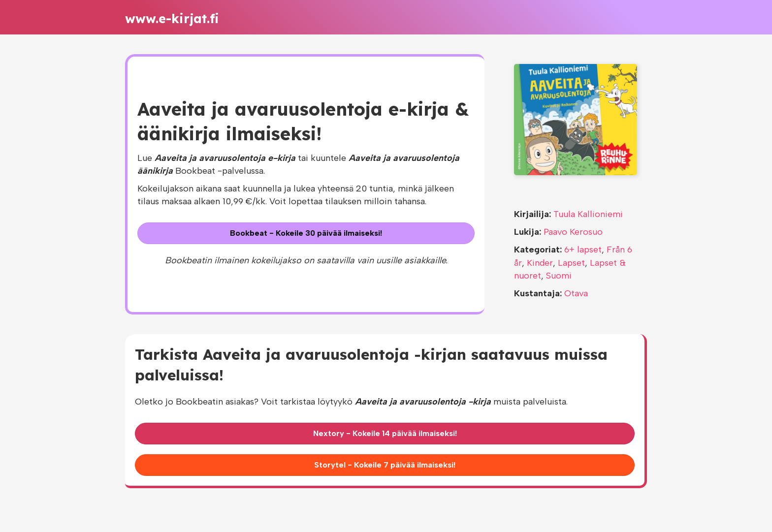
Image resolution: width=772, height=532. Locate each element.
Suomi (559, 276)
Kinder (540, 263)
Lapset (571, 263)
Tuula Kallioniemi (588, 214)
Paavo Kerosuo (573, 232)
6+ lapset (583, 250)
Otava (576, 293)
